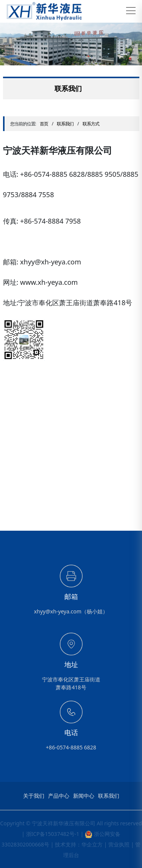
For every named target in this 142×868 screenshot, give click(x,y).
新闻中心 (84, 796)
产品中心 (59, 796)
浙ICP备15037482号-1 (53, 834)
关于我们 (34, 796)
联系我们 (65, 124)
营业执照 (119, 844)
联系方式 (91, 124)
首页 (44, 124)
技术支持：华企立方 (79, 844)
